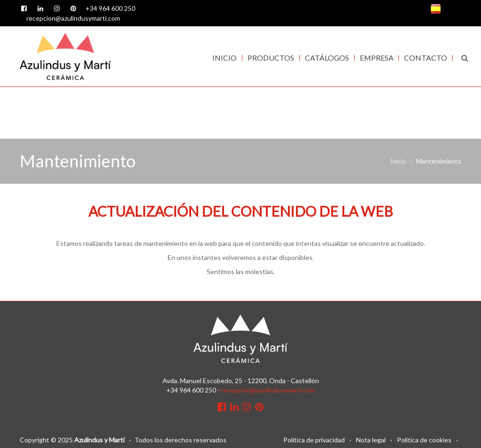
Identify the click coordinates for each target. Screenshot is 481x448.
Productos (271, 58)
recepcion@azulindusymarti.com (73, 18)
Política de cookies (424, 440)
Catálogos (327, 58)
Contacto (426, 58)
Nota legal (371, 440)
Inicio (225, 58)
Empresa (377, 58)
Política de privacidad (314, 440)
